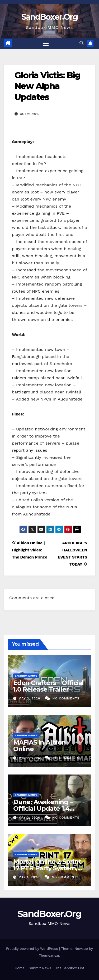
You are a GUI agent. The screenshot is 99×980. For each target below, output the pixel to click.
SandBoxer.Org (50, 17)
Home (20, 968)
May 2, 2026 (30, 758)
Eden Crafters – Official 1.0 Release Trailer (48, 686)
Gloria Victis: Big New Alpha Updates (47, 86)
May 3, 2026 (30, 698)
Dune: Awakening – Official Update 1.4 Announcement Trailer (49, 808)
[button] (82, 43)
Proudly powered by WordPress (33, 949)
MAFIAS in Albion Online (39, 746)
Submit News (40, 968)
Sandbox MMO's (26, 676)
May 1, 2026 (30, 877)
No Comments (66, 698)
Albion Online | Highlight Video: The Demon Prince (30, 550)
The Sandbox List (70, 968)
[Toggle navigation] (46, 44)
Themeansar (49, 955)
